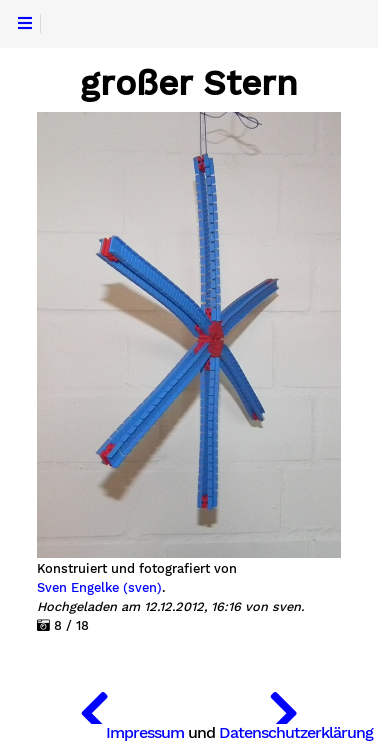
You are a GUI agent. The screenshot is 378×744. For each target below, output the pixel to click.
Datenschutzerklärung (296, 732)
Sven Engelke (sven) (99, 588)
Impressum (145, 732)
